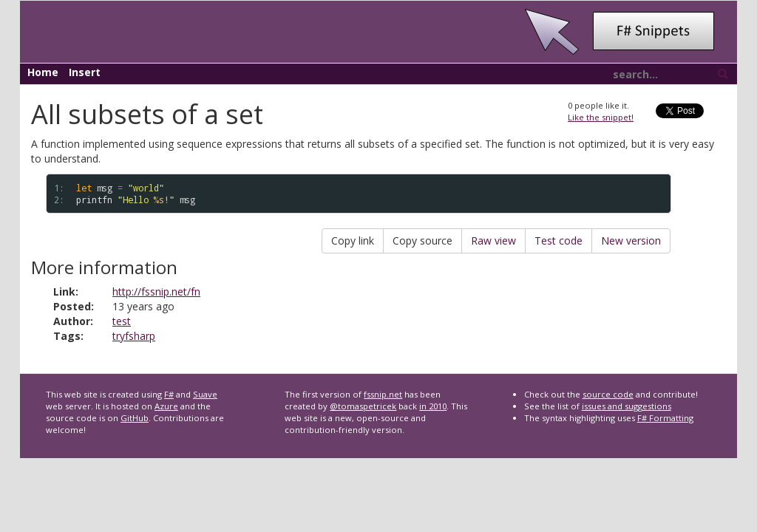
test (122, 321)
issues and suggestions (627, 406)
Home (43, 72)
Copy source (422, 241)
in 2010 (433, 406)
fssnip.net (383, 394)
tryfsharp (134, 336)
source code (608, 394)
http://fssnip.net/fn (156, 291)
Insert (85, 72)
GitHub (135, 418)
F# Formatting (665, 418)
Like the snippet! (601, 117)
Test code (559, 241)
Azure (166, 406)
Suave (205, 394)
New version (631, 241)
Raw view (493, 241)
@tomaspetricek (363, 406)
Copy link (353, 241)
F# (169, 394)
